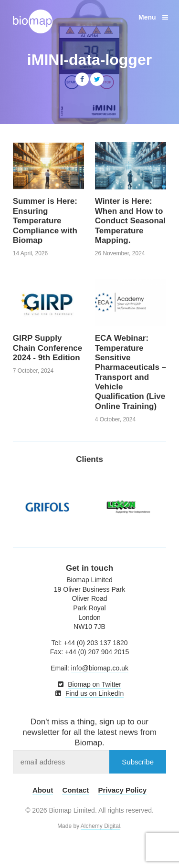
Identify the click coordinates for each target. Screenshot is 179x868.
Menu (153, 17)
